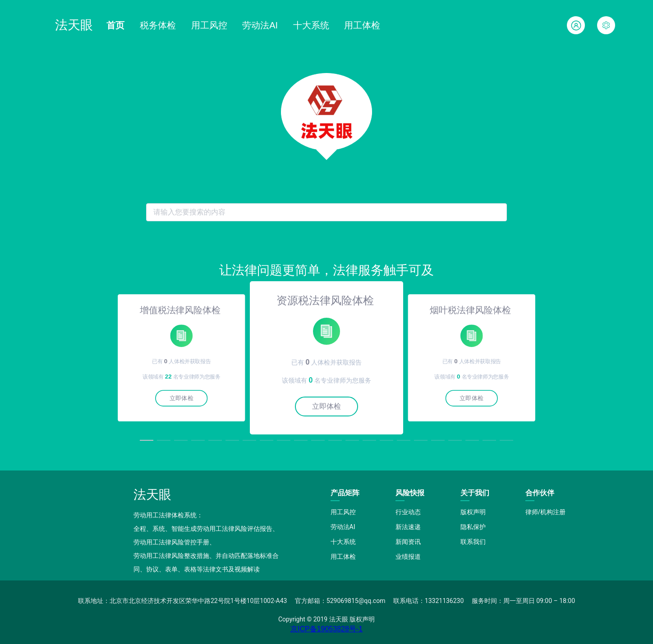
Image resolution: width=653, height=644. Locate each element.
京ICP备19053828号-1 (326, 629)
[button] (606, 25)
